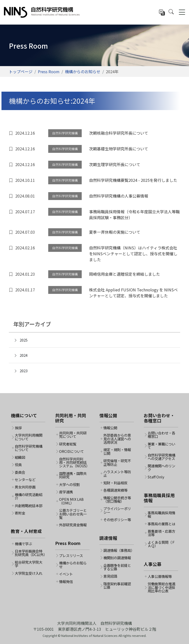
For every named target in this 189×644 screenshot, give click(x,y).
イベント (66, 574)
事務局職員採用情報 (161, 515)
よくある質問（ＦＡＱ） (161, 544)
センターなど (25, 480)
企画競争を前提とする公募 (117, 567)
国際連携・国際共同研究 (73, 475)
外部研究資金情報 (73, 525)
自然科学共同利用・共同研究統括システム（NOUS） (74, 463)
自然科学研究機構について (29, 448)
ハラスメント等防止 (117, 474)
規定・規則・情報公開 (117, 451)
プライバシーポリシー (117, 510)
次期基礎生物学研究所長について (119, 149)
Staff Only (156, 477)
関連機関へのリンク (161, 468)
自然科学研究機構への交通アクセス (161, 457)
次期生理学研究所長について (115, 164)
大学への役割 (69, 485)
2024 (21, 355)
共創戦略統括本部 (29, 506)
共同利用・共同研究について (73, 435)
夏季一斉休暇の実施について (115, 232)
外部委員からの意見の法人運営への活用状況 (117, 439)
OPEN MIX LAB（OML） (71, 501)
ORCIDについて (71, 451)
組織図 (20, 457)
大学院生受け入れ (29, 573)
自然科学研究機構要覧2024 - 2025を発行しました (133, 180)
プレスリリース (71, 556)
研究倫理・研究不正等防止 (117, 463)
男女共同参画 (25, 487)
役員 (18, 465)
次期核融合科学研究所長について (119, 133)
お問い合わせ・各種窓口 (161, 435)
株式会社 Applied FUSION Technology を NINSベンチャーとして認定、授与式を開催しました (133, 293)
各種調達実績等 (115, 490)
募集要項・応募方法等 (161, 533)
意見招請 (110, 576)
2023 (21, 371)
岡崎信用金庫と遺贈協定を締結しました (125, 274)
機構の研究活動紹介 (29, 496)
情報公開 (110, 428)
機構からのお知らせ (83, 72)
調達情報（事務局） (119, 550)
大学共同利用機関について (29, 437)
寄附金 (20, 513)
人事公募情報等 (160, 576)
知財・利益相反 (115, 483)
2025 (21, 340)
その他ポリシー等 (117, 520)
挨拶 (18, 428)
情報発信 (66, 582)
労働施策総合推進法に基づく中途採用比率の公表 (161, 587)
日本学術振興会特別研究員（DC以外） (30, 553)
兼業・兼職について (161, 446)
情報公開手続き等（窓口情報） (117, 500)
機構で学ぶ (23, 544)
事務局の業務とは (161, 524)
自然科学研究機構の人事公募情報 (119, 196)
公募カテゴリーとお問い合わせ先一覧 (73, 514)
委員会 (20, 472)
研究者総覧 (68, 444)
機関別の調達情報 (117, 558)
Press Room (49, 72)
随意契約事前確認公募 (117, 586)
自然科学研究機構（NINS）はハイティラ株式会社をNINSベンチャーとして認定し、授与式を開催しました (133, 254)
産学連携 (66, 492)
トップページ (21, 72)
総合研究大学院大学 (29, 564)
